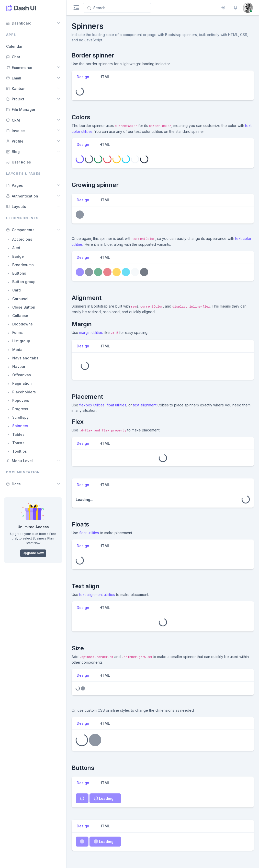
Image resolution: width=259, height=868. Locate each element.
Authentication (22, 196)
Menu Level (19, 461)
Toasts (18, 443)
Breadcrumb (23, 265)
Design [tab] (83, 77)
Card (16, 290)
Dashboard (19, 23)
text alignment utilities (97, 595)
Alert (16, 248)
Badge (18, 256)
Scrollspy (20, 417)
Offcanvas (22, 375)
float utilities (116, 405)
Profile (15, 141)
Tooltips (20, 451)
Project (15, 99)
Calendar (14, 46)
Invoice (15, 131)
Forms (18, 332)
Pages (15, 185)
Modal (18, 350)
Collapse (20, 316)
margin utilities (91, 332)
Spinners (20, 426)
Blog (13, 152)
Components (20, 230)
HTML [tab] (105, 77)
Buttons (19, 273)
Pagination (22, 383)
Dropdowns (22, 324)
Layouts (16, 207)
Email (14, 78)
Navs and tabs (25, 358)
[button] (235, 8)
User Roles (19, 162)
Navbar (19, 366)
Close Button (24, 307)
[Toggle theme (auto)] (223, 8)
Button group (24, 282)
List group (21, 341)
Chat (13, 57)
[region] (33, 434)
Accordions (22, 239)
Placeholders (24, 392)
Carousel (20, 299)
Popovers (21, 400)
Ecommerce (19, 68)
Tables (18, 434)
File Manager (21, 109)
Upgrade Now (33, 553)
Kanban (16, 89)
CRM (13, 120)
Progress (20, 409)
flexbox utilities (92, 405)
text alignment (145, 405)
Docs (13, 484)
